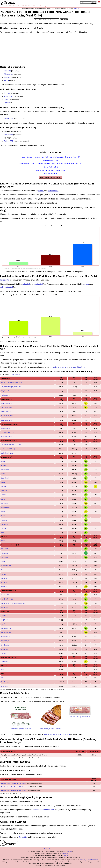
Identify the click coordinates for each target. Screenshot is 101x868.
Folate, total (4, 557)
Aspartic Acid (9, 96)
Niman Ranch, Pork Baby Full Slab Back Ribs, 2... (21, 729)
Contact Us (23, 837)
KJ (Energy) (4, 686)
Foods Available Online (50, 160)
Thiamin (3, 574)
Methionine (4, 503)
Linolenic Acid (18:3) (7, 453)
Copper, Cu (4, 620)
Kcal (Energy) (5, 682)
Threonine (8, 74)
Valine (6, 80)
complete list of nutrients (59, 367)
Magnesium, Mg (6, 628)
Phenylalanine (5, 507)
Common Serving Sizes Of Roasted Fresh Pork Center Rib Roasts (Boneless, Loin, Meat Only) (51, 164)
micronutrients (53, 191)
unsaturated (38, 284)
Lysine (3, 499)
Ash (2, 678)
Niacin (3, 562)
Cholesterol (4, 662)
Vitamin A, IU (5, 595)
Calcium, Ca (5, 616)
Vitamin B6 (4, 583)
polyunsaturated (7, 287)
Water (3, 670)
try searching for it (78, 367)
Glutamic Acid (5, 478)
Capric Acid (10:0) (6, 403)
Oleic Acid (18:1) (6, 428)
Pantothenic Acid (6, 566)
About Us (54, 849)
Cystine (7, 103)
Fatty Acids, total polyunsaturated (11, 387)
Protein (3, 541)
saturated (26, 284)
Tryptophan (8, 135)
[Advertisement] (50, 50)
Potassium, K (5, 641)
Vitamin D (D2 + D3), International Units (13, 603)
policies (70, 851)
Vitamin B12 (4, 578)
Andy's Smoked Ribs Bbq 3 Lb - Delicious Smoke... (51, 729)
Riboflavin (4, 570)
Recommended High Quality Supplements (51, 170)
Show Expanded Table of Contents (50, 177)
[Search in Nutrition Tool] (47, 19)
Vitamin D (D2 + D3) (7, 599)
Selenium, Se (5, 645)
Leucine (7, 93)
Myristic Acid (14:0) (7, 412)
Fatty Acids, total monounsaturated (11, 382)
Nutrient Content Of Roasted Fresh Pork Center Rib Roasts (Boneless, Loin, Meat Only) (50, 157)
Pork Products (15, 374)
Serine (3, 516)
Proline (3, 512)
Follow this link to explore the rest (57, 734)
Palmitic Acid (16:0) (7, 416)
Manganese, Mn (6, 632)
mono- (87, 284)
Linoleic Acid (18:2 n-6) (8, 449)
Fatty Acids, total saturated (9, 391)
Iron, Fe (3, 624)
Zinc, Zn (3, 653)
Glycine (7, 100)
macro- (41, 191)
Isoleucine (8, 77)
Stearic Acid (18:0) (6, 420)
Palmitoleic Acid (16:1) (8, 432)
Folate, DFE (9, 141)
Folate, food (9, 119)
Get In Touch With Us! (50, 173)
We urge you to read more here (89, 860)
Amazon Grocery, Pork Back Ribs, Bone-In (80, 717)
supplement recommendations (43, 810)
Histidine (7, 71)
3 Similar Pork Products (51, 167)
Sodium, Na (4, 649)
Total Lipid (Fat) (6, 395)
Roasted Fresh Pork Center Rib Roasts (14, 783)
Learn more (76, 8)
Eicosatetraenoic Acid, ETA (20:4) (11, 445)
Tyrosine (3, 528)
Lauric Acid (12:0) (6, 407)
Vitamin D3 (4, 607)
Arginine (3, 465)
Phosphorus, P (5, 637)
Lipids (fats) (5, 280)
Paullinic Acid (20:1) (7, 437)
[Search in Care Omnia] (85, 3)
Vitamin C (4, 587)
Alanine (3, 461)
